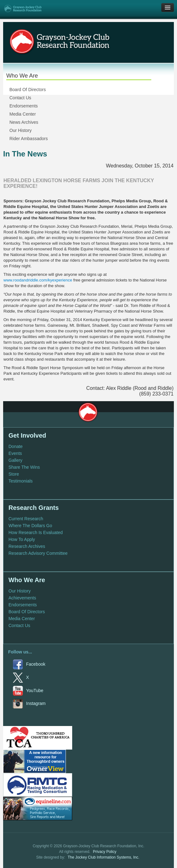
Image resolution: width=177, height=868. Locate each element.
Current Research (26, 519)
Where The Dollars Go (30, 526)
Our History (21, 130)
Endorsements (24, 106)
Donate (16, 446)
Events (15, 453)
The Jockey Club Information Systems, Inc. (104, 857)
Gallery (15, 460)
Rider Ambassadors (29, 139)
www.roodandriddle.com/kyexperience (38, 280)
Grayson (88, 412)
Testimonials (21, 481)
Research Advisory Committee (38, 553)
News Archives (24, 122)
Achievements (22, 598)
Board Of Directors (28, 90)
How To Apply (22, 539)
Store (14, 474)
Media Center (23, 114)
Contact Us (20, 98)
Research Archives (27, 546)
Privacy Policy (105, 852)
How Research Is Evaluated (36, 532)
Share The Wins (24, 467)
